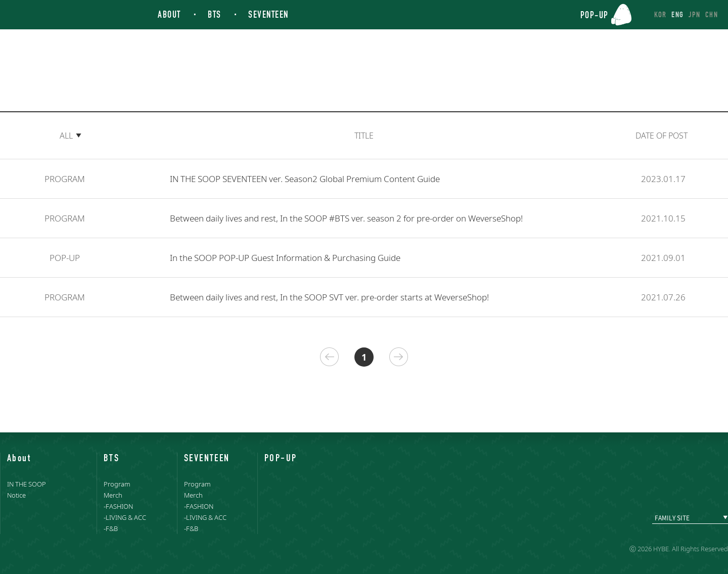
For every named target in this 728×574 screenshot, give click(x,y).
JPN (694, 14)
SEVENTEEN (268, 14)
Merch (113, 495)
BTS (215, 14)
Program (117, 484)
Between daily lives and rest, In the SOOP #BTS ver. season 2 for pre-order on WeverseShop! (346, 218)
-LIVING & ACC (125, 517)
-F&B (111, 528)
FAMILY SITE (672, 518)
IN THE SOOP (49, 15)
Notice (16, 495)
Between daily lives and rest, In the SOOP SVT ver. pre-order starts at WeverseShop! (329, 297)
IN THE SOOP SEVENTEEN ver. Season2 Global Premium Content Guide (305, 179)
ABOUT (169, 14)
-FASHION (118, 506)
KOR (661, 14)
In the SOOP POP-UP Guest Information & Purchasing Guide (285, 258)
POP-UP (595, 14)
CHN (712, 14)
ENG (677, 14)
